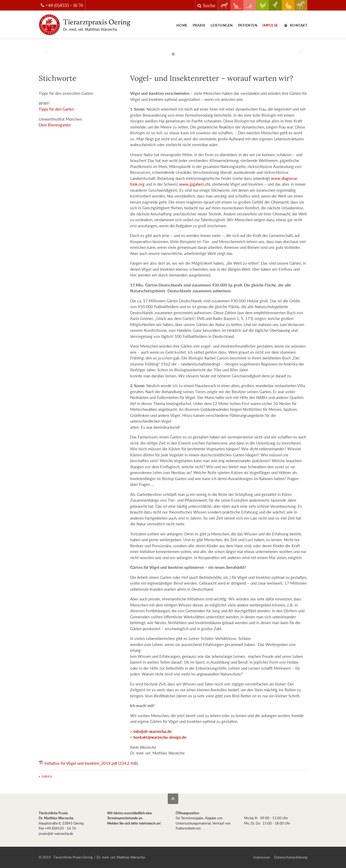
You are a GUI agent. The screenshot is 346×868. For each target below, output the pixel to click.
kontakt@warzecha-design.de (160, 737)
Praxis (199, 25)
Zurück (47, 776)
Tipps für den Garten (56, 109)
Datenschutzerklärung (291, 857)
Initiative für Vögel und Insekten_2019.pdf (91, 763)
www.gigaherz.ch (194, 184)
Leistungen (222, 25)
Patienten (248, 25)
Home (182, 25)
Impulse (270, 25)
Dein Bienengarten (55, 125)
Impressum (262, 857)
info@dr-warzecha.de (153, 731)
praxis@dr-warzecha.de (56, 834)
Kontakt (295, 25)
